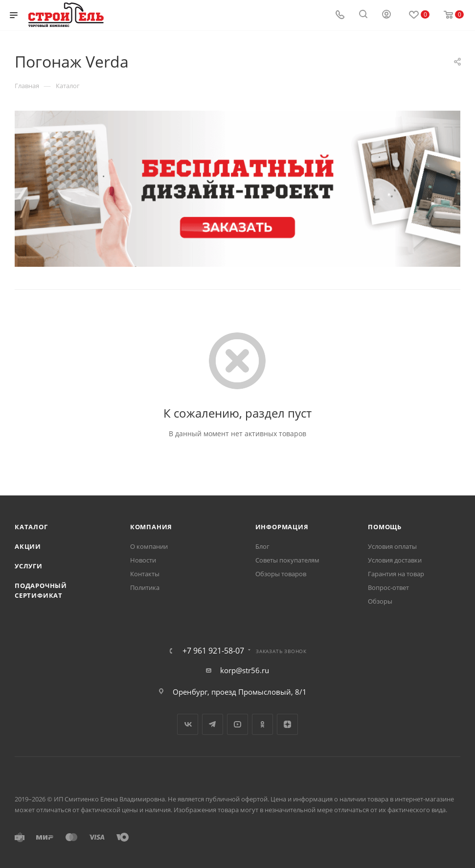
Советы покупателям (287, 560)
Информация (282, 527)
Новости (143, 560)
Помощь (385, 527)
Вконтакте (188, 724)
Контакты (145, 574)
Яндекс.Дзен (287, 724)
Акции (28, 546)
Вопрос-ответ (388, 587)
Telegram (213, 724)
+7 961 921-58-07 (213, 651)
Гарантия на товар (396, 574)
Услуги (29, 566)
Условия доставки (395, 560)
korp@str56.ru (245, 670)
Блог (262, 546)
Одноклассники (262, 724)
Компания (151, 527)
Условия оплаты (392, 546)
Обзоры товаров (281, 574)
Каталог (31, 527)
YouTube (237, 724)
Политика (145, 587)
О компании (149, 546)
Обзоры (380, 601)
